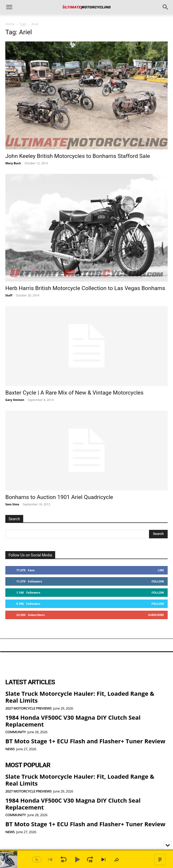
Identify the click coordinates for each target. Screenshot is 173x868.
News (10, 749)
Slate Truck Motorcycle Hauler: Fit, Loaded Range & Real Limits (80, 697)
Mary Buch (13, 163)
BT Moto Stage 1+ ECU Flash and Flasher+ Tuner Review (85, 741)
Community (16, 732)
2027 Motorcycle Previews (28, 708)
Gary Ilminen (15, 400)
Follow (158, 581)
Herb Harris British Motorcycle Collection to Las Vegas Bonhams (85, 288)
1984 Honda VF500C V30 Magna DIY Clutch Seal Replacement (73, 721)
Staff (9, 295)
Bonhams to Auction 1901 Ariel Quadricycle (59, 497)
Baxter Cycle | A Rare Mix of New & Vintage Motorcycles (74, 393)
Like (161, 570)
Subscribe (156, 615)
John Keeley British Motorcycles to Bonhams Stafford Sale (78, 156)
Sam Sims (12, 504)
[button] (9, 7)
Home (10, 24)
